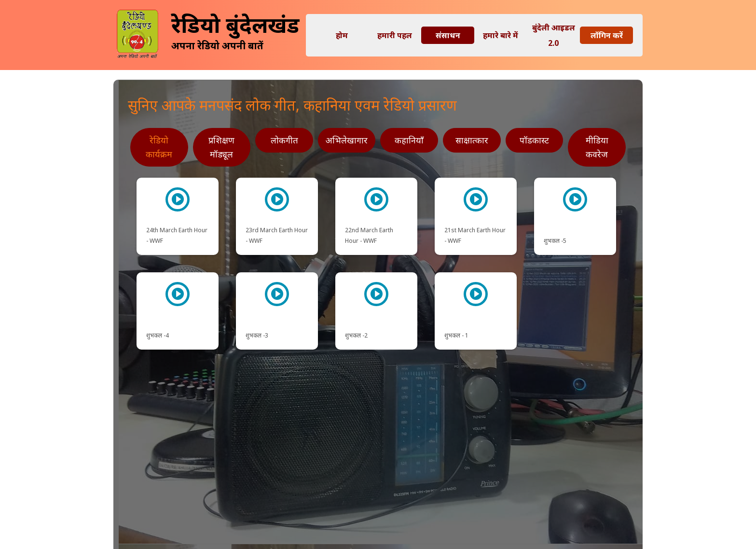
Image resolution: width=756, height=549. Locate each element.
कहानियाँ (409, 140)
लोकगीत (284, 140)
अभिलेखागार (347, 140)
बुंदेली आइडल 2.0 (554, 35)
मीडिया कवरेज (597, 147)
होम (342, 35)
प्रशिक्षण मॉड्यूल (221, 147)
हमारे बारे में (501, 35)
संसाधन (448, 35)
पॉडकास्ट (534, 140)
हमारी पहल (395, 35)
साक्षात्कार (472, 140)
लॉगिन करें (607, 35)
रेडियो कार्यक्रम (159, 147)
